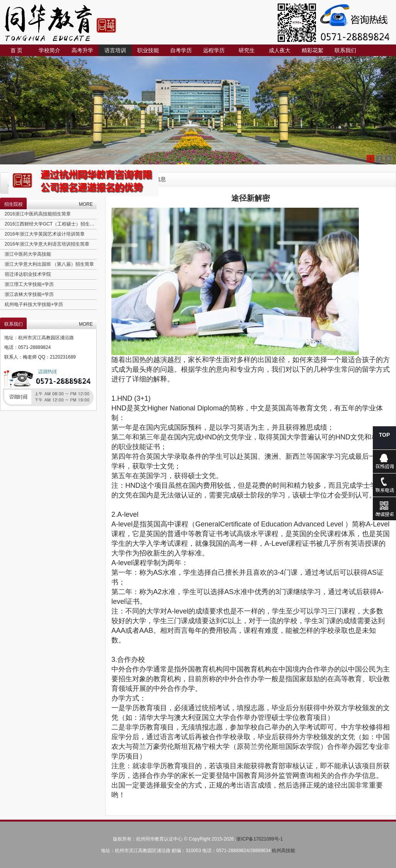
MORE (86, 204)
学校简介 (49, 50)
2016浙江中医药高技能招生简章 (38, 214)
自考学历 (181, 50)
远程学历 (214, 50)
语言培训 (115, 50)
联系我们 (345, 50)
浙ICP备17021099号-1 (259, 839)
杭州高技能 (283, 851)
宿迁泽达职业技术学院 (28, 274)
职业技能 (148, 50)
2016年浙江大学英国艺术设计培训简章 (45, 234)
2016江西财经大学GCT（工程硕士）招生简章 (52, 224)
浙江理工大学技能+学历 (29, 284)
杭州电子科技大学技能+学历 (34, 304)
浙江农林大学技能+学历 (29, 294)
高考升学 (82, 50)
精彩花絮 (312, 50)
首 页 (17, 50)
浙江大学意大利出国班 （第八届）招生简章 (49, 264)
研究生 (247, 50)
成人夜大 (280, 50)
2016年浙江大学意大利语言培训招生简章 (47, 244)
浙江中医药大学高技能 (28, 254)
